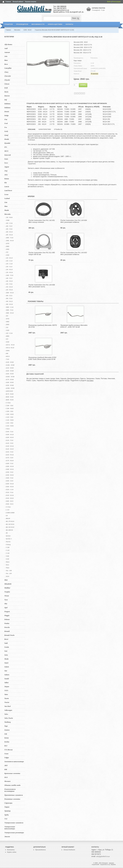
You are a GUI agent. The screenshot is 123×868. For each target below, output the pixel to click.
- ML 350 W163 (10, 527)
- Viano (7, 568)
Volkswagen (8, 710)
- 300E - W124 (9, 313)
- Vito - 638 (8, 571)
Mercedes (7, 214)
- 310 (7, 327)
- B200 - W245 (9, 400)
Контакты (69, 24)
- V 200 (7, 547)
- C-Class (8, 403)
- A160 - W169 (9, 374)
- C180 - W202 (9, 408)
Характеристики (45, 129)
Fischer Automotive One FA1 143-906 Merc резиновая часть (42, 286)
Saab (6, 643)
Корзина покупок (31, 2)
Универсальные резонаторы (14, 833)
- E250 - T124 (9, 452)
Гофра (7, 758)
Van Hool (7, 706)
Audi (6, 48)
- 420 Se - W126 (10, 345)
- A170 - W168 (9, 379)
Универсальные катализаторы (10, 828)
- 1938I (7, 220)
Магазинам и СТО (38, 24)
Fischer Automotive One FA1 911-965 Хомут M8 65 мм (42, 254)
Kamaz (7, 179)
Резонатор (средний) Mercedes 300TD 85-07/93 (43, 326)
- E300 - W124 (9, 484)
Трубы (7, 815)
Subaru (7, 675)
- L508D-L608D (10, 513)
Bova (6, 64)
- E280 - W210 (9, 469)
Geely (6, 131)
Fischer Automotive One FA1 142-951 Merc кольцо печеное (42, 221)
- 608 (7, 353)
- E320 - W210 (9, 498)
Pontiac (7, 623)
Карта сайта (12, 852)
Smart (6, 663)
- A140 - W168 (9, 362)
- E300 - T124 (9, 478)
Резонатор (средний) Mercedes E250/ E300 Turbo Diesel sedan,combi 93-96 (42, 358)
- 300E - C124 (9, 307)
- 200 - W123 (9, 232)
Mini (6, 580)
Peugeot (7, 612)
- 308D (7, 322)
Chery (6, 72)
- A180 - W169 (9, 382)
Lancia (7, 187)
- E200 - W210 (9, 437)
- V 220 (7, 550)
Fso (6, 127)
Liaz (6, 202)
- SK (6, 533)
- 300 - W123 (9, 301)
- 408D (7, 336)
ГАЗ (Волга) (8, 750)
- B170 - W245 (9, 394)
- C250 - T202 (9, 423)
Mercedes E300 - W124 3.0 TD (83, 47)
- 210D (7, 255)
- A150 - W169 (9, 368)
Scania (7, 647)
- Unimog (8, 544)
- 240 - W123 (9, 281)
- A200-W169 (9, 391)
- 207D (7, 243)
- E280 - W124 (9, 466)
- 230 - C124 (9, 264)
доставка (90, 381)
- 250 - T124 (9, 284)
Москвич (7, 781)
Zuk (6, 734)
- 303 (7, 316)
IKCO (6, 151)
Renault (7, 631)
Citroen (7, 84)
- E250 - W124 (9, 455)
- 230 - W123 (9, 269)
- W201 (7, 576)
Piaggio (7, 616)
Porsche (7, 627)
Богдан (7, 742)
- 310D (7, 330)
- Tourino (8, 542)
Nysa (6, 600)
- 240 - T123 (9, 278)
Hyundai (7, 143)
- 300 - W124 (9, 304)
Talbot (6, 683)
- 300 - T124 (9, 298)
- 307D (7, 319)
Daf (6, 100)
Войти (109, 2)
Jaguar (7, 167)
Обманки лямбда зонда (12, 785)
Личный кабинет (18, 2)
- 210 (7, 252)
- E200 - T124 (9, 432)
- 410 (7, 339)
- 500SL (7, 351)
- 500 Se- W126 (10, 348)
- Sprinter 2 (8, 539)
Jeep (6, 171)
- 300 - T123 (9, 296)
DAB (6, 88)
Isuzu (6, 159)
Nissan (7, 596)
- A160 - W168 (9, 371)
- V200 (7, 556)
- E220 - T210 (9, 443)
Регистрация (116, 2)
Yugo (6, 726)
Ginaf (6, 135)
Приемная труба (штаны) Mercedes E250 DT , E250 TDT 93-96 (74, 326)
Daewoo (7, 96)
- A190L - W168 (10, 388)
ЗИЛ (6, 766)
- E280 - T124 (9, 463)
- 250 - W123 (9, 287)
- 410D (7, 342)
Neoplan (7, 592)
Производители (22, 24)
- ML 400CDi (9, 530)
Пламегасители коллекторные (10, 790)
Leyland (7, 198)
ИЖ (6, 769)
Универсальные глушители (14, 823)
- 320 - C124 (9, 333)
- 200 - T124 (9, 229)
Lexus (6, 194)
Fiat (6, 119)
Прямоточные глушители (14, 795)
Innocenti (8, 155)
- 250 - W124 (9, 290)
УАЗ (6, 819)
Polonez (7, 619)
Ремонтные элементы (12, 799)
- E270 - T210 (9, 458)
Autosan (7, 52)
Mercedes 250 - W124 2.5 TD (82, 50)
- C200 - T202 (9, 411)
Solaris (7, 667)
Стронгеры (8, 803)
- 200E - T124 (9, 238)
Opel (6, 608)
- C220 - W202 (9, 420)
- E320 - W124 (9, 495)
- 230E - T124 (9, 275)
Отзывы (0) (58, 129)
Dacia (6, 92)
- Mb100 (8, 518)
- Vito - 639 (8, 573)
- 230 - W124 (9, 272)
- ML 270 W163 (10, 521)
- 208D (7, 246)
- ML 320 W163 (10, 524)
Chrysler (7, 80)
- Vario (7, 565)
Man (6, 206)
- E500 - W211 (9, 504)
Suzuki (7, 679)
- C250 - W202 (9, 426)
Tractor (7, 702)
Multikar (7, 588)
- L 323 (7, 510)
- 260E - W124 (9, 293)
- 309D (7, 324)
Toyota (7, 698)
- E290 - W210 (9, 475)
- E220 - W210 (9, 449)
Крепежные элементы (12, 773)
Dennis (7, 112)
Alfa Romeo (8, 44)
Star (6, 671)
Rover (6, 639)
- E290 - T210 (9, 472)
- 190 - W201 (9, 217)
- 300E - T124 (9, 310)
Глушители (9, 24)
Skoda (6, 659)
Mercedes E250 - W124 (81, 42)
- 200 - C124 (9, 223)
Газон (6, 754)
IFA (6, 147)
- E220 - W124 (9, 446)
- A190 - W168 (9, 385)
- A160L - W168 (10, 377)
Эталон (7, 837)
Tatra (6, 694)
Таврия (7, 807)
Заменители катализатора (14, 762)
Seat (6, 651)
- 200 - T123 (9, 226)
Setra (6, 655)
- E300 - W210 (9, 487)
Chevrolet (8, 76)
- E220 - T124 (9, 440)
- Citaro (7, 429)
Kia (5, 183)
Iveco (6, 163)
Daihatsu (7, 104)
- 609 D (7, 356)
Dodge (6, 116)
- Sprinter (8, 536)
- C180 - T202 (9, 406)
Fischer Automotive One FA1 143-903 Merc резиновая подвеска (74, 254)
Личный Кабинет (69, 850)
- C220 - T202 (9, 417)
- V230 (7, 559)
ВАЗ (6, 746)
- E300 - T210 (9, 481)
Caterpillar (8, 68)
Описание (31, 129)
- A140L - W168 (10, 365)
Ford (6, 123)
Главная (8, 2)
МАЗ (6, 777)
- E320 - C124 (9, 489)
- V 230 (7, 553)
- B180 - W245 (9, 397)
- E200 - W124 (9, 434)
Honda (7, 139)
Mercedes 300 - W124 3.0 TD (82, 53)
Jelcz (6, 175)
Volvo (6, 714)
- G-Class (8, 507)
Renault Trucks (9, 635)
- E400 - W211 (9, 501)
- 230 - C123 (9, 261)
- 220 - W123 (9, 258)
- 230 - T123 (9, 267)
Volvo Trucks (9, 718)
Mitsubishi (8, 584)
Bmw (6, 60)
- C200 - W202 (9, 414)
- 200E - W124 (9, 241)
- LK (6, 516)
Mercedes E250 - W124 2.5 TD (83, 45)
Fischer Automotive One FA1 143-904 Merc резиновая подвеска (74, 221)
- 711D (7, 359)
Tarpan (7, 687)
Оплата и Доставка (55, 24)
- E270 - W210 (9, 461)
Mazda (7, 210)
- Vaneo (7, 562)
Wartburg (7, 722)
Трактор (7, 811)
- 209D (7, 249)
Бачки (7, 738)
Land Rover (8, 191)
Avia (6, 56)
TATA (6, 691)
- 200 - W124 (9, 235)
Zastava (7, 730)
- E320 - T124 (9, 492)
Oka (6, 604)
